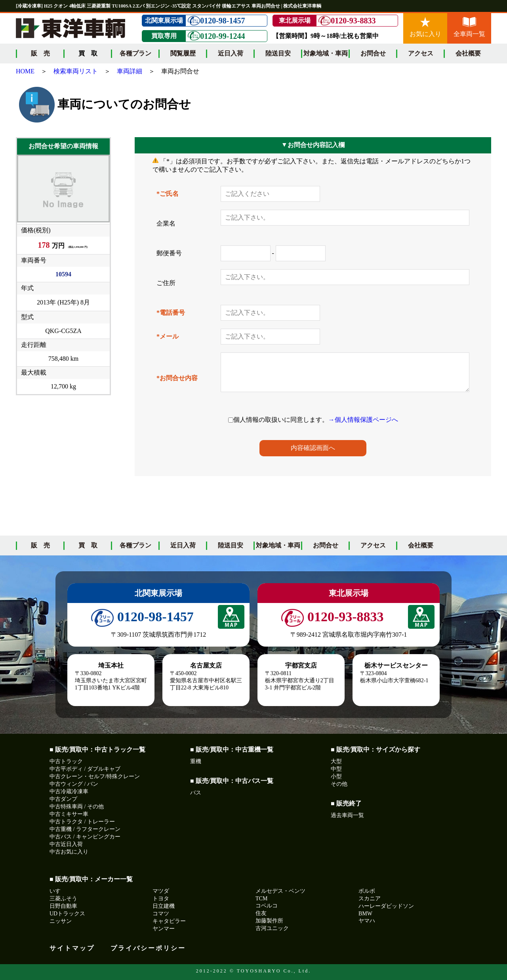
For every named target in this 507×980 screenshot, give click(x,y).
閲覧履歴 (183, 53)
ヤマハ (367, 921)
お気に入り (425, 27)
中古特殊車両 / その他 (77, 807)
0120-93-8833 (347, 21)
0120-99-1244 (216, 36)
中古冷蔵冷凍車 (69, 791)
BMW (365, 914)
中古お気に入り (69, 852)
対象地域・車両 (326, 53)
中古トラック (66, 761)
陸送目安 (278, 53)
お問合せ (373, 53)
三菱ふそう (63, 899)
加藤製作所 (269, 921)
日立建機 (164, 906)
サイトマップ (72, 948)
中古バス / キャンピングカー (85, 837)
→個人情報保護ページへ (363, 420)
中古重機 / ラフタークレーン (85, 829)
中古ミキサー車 (69, 814)
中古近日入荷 (66, 844)
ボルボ (367, 891)
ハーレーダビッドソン (386, 906)
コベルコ (267, 906)
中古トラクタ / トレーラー (82, 822)
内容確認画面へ (313, 448)
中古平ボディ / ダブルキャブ (85, 769)
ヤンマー (164, 929)
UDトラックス (67, 914)
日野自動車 (63, 906)
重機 (196, 761)
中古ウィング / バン (74, 784)
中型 (336, 769)
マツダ (161, 891)
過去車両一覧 (347, 815)
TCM (261, 899)
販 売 (40, 53)
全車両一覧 (469, 27)
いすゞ (58, 891)
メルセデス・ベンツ (280, 891)
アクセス (421, 53)
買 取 (88, 545)
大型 (336, 761)
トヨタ (161, 899)
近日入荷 (231, 53)
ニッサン (61, 921)
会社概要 (468, 53)
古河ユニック (272, 928)
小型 (336, 776)
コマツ (161, 914)
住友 (261, 913)
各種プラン (135, 53)
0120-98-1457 (216, 21)
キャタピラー (169, 921)
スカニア (370, 899)
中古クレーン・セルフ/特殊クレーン (95, 776)
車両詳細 (130, 71)
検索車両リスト (76, 71)
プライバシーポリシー (148, 948)
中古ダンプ (63, 799)
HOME (25, 71)
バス (196, 793)
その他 (339, 784)
